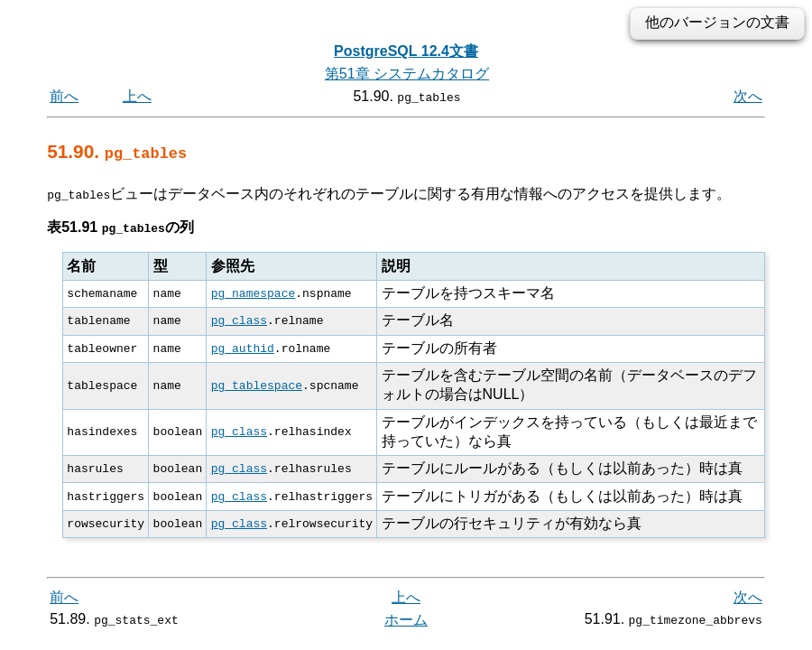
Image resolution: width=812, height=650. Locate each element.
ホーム (406, 620)
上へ (137, 96)
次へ (748, 96)
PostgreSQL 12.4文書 (406, 51)
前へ (64, 96)
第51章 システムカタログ (407, 74)
